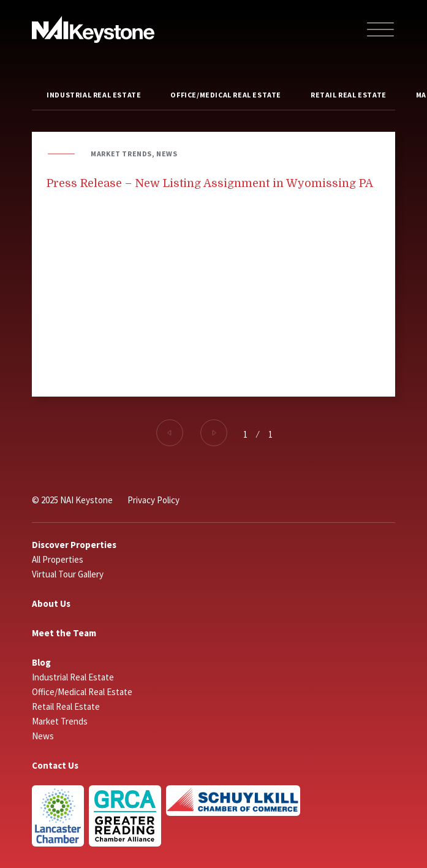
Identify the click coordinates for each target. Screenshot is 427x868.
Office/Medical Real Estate (226, 95)
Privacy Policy (153, 500)
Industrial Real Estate (94, 95)
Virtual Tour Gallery (68, 574)
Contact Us (55, 765)
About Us (51, 603)
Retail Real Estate (349, 95)
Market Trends (60, 721)
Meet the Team (64, 633)
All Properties (58, 559)
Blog (41, 662)
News (43, 736)
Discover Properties (74, 545)
